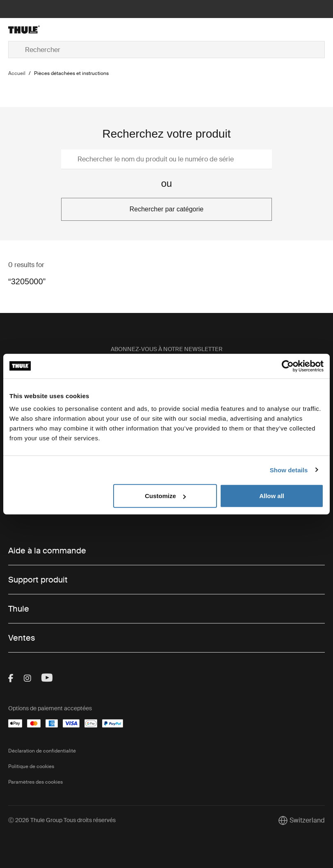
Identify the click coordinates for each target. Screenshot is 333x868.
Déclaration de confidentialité (42, 751)
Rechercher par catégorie (167, 209)
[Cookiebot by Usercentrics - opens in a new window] (288, 366)
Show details (289, 470)
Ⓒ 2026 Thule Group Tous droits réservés (62, 820)
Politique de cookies (31, 766)
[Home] (61, 29)
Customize (165, 496)
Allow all (272, 496)
